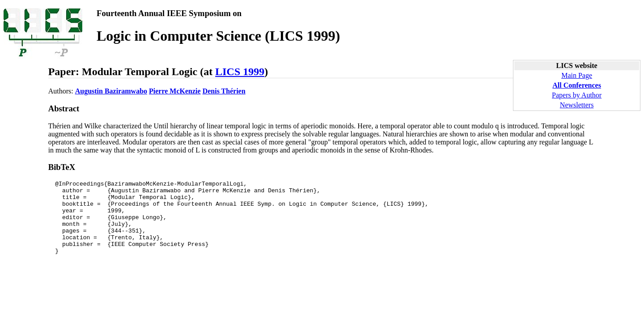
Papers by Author (577, 95)
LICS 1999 (240, 72)
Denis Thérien (224, 91)
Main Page (577, 75)
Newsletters (577, 105)
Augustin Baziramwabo (111, 91)
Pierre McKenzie (175, 91)
